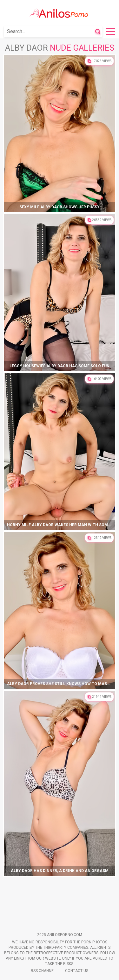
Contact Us (77, 971)
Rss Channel (43, 971)
